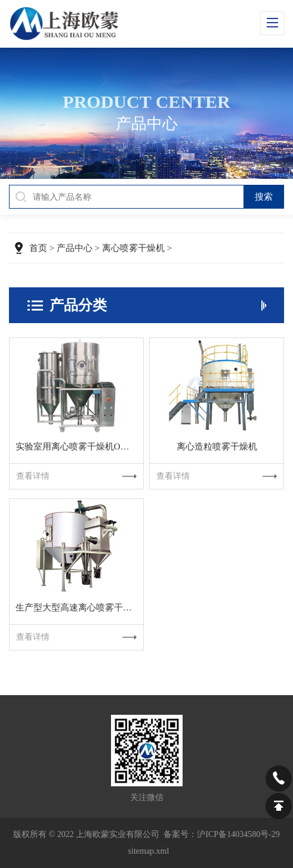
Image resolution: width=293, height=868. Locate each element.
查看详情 (76, 476)
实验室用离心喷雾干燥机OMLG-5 (79, 447)
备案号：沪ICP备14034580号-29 (221, 834)
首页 (38, 248)
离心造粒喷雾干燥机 (217, 447)
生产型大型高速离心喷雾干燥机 (78, 607)
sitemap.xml (149, 851)
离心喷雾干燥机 (133, 248)
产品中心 (75, 248)
